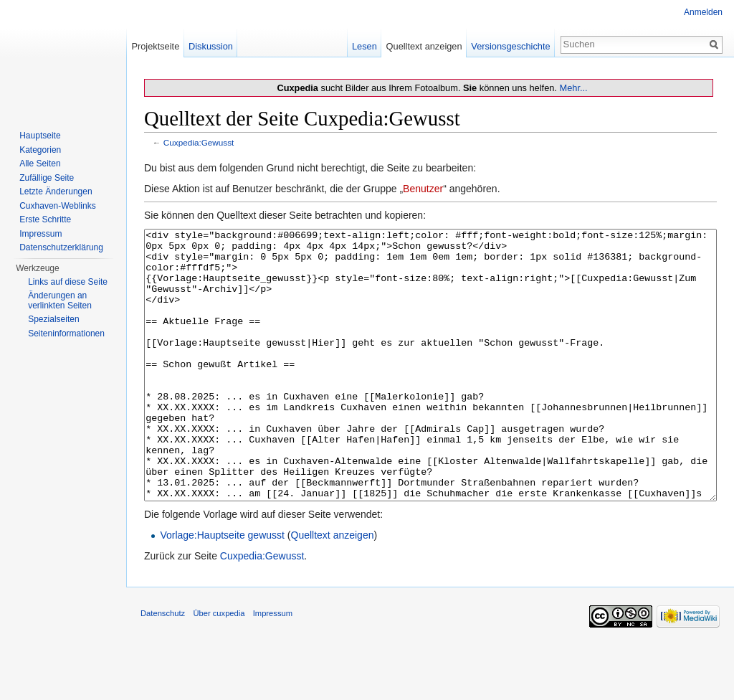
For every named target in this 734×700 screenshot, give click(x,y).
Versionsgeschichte (510, 46)
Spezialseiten (53, 319)
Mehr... (573, 88)
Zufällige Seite (47, 178)
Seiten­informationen (66, 334)
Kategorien (40, 150)
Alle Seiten (40, 164)
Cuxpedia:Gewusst (199, 142)
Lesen (364, 46)
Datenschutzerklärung (61, 247)
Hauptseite (40, 136)
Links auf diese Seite (68, 282)
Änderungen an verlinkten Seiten (60, 301)
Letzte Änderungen (56, 191)
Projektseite (155, 46)
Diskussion (211, 46)
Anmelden (703, 12)
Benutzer (423, 189)
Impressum (40, 234)
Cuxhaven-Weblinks (58, 206)
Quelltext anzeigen (333, 589)
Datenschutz (163, 667)
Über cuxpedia (219, 667)
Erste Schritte (45, 219)
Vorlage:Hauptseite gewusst (222, 589)
